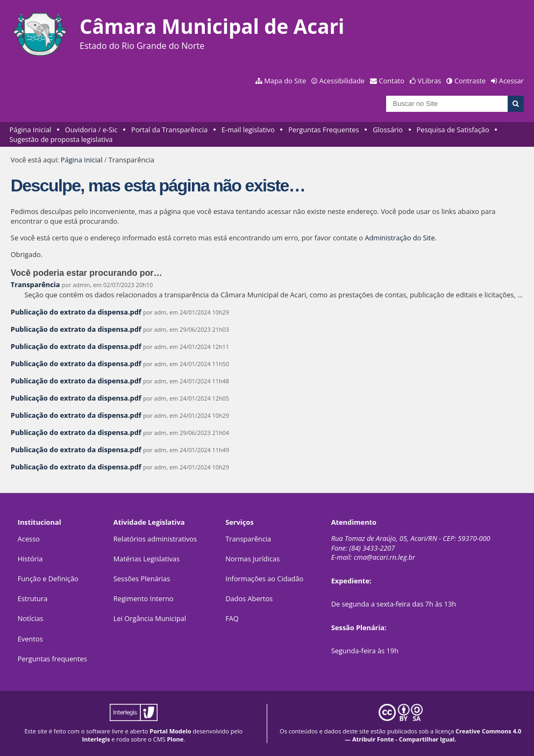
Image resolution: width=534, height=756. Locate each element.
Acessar (511, 81)
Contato (392, 81)
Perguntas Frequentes (323, 130)
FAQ (232, 618)
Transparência (35, 284)
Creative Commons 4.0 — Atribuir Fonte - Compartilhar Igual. (433, 735)
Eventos (30, 639)
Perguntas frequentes (52, 659)
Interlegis (96, 739)
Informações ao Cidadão (264, 579)
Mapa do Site (285, 81)
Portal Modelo (170, 731)
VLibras (430, 81)
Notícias (31, 618)
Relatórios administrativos (155, 539)
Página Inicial (31, 130)
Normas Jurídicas (252, 559)
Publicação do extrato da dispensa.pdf (76, 312)
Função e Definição (48, 579)
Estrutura (33, 598)
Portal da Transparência (169, 130)
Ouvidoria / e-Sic (91, 130)
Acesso (29, 539)
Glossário (388, 130)
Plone (175, 739)
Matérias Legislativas (147, 559)
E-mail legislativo (248, 130)
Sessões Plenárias (142, 579)
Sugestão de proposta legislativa (61, 139)
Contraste (470, 81)
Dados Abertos (249, 598)
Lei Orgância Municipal (150, 618)
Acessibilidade (342, 81)
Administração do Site (400, 238)
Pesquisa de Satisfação (453, 130)
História (30, 559)
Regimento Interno (144, 598)
